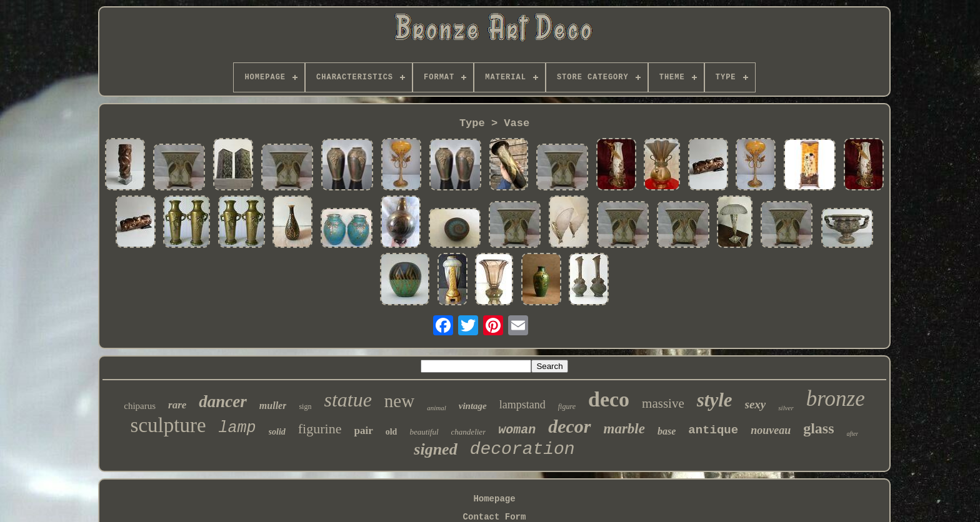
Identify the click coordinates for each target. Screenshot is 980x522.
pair (363, 431)
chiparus (140, 406)
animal (437, 408)
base (667, 431)
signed (435, 449)
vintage (473, 406)
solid (277, 432)
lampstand (522, 405)
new (399, 401)
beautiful (424, 432)
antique (713, 430)
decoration (522, 449)
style (715, 400)
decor (569, 426)
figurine (320, 429)
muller (273, 406)
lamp (237, 428)
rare (177, 405)
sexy (756, 404)
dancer (223, 401)
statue (347, 400)
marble (624, 429)
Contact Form (495, 517)
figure (567, 406)
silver (786, 408)
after (853, 434)
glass (818, 428)
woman (517, 430)
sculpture (168, 425)
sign (305, 406)
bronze (836, 399)
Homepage (494, 499)
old (392, 432)
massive (663, 403)
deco (609, 399)
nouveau (771, 430)
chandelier (469, 432)
